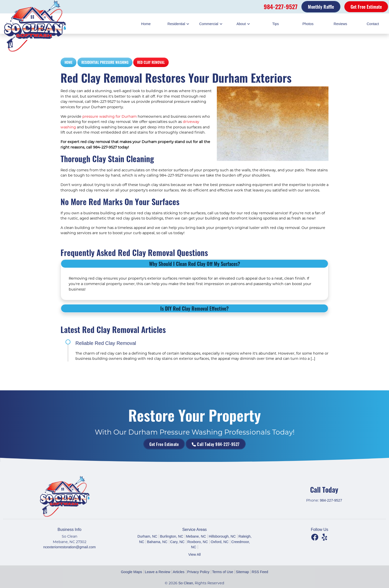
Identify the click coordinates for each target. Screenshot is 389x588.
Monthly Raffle (321, 7)
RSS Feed (260, 572)
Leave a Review (158, 572)
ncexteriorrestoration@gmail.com (69, 547)
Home (68, 62)
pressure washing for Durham (110, 116)
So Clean (186, 583)
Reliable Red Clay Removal (106, 343)
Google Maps (131, 572)
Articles (178, 572)
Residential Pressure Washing (105, 62)
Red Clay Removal (151, 62)
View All (194, 554)
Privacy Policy (198, 572)
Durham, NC (147, 536)
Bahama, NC (157, 542)
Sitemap (243, 572)
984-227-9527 (281, 6)
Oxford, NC (220, 542)
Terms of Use (223, 572)
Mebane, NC (196, 536)
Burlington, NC (172, 536)
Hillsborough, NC (222, 536)
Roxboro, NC (198, 542)
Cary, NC (177, 542)
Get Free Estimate (366, 7)
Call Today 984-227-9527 (205, 444)
